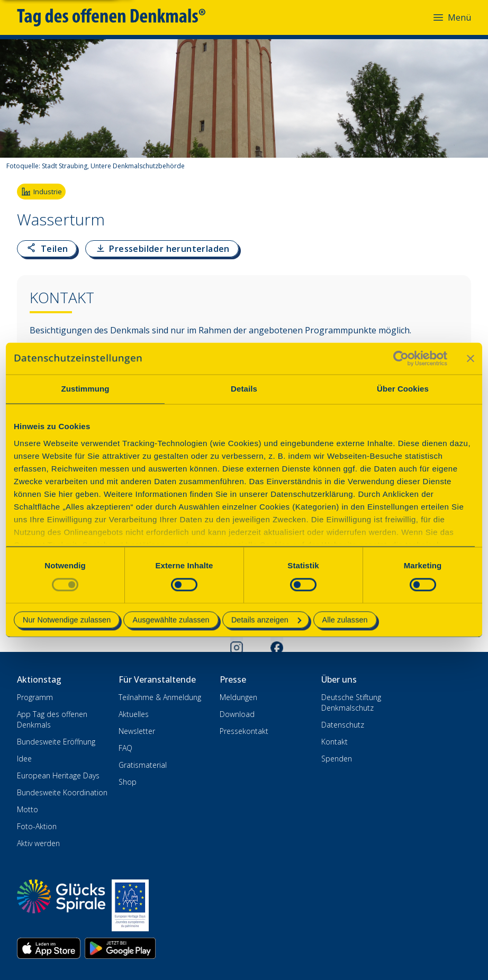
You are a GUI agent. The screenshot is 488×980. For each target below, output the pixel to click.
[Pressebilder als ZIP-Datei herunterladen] (162, 249)
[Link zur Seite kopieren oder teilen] (47, 249)
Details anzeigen (266, 620)
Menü (451, 17)
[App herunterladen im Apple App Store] (49, 948)
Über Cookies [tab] (403, 389)
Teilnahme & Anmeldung (160, 697)
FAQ (125, 748)
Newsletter (137, 731)
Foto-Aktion (37, 826)
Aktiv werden (38, 843)
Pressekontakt (244, 731)
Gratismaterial (143, 765)
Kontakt (335, 742)
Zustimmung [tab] (85, 389)
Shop (128, 782)
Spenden (337, 759)
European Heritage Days (58, 775)
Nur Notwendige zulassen (67, 620)
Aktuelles (134, 714)
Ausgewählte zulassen (171, 620)
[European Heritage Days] (130, 905)
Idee (24, 759)
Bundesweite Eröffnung (56, 742)
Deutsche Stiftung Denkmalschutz (351, 702)
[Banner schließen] (471, 358)
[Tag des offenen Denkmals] (119, 17)
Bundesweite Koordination (62, 792)
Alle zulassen (345, 620)
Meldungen (238, 697)
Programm (35, 697)
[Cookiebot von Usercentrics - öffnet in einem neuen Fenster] (401, 358)
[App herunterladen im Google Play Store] (120, 948)
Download (237, 714)
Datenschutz (343, 725)
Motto (28, 809)
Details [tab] (244, 389)
